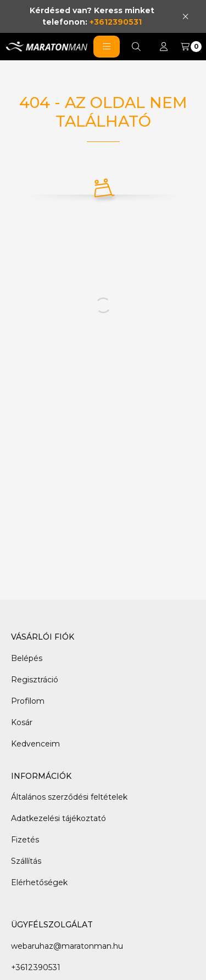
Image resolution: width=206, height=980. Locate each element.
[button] (107, 47)
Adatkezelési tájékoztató (59, 818)
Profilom (28, 701)
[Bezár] (185, 16)
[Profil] (164, 47)
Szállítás (26, 861)
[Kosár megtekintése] (191, 47)
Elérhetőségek (39, 882)
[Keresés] (136, 47)
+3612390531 (116, 22)
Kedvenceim (35, 744)
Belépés (27, 658)
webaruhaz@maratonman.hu (67, 946)
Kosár (22, 722)
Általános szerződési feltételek (69, 797)
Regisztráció (35, 680)
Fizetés (25, 840)
